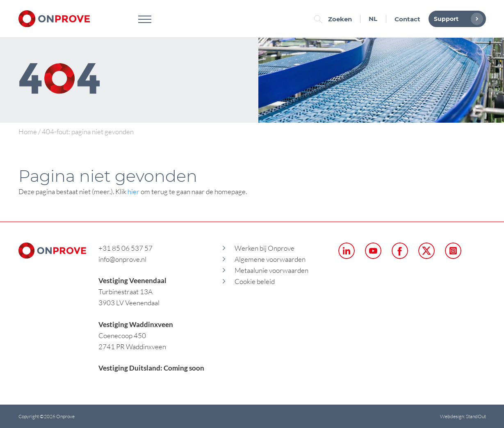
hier (133, 191)
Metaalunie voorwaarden (271, 270)
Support (456, 19)
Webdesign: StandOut (463, 416)
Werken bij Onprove (265, 248)
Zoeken (335, 19)
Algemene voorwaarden (270, 259)
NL (373, 19)
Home (28, 132)
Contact (407, 19)
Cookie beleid (255, 281)
